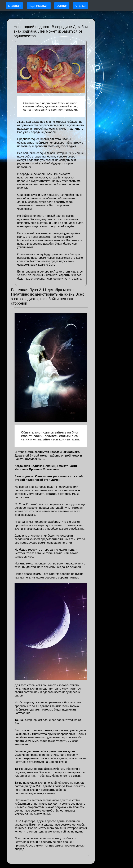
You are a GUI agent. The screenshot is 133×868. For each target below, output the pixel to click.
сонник (62, 6)
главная (14, 6)
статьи (80, 6)
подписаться (39, 6)
